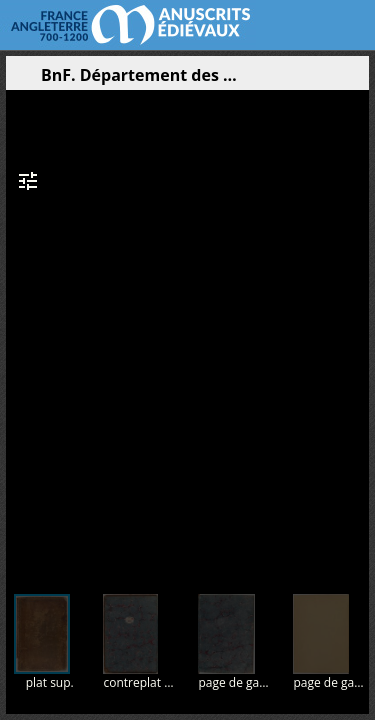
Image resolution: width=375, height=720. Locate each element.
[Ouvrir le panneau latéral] (21, 80)
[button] (259, 80)
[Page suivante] (356, 329)
